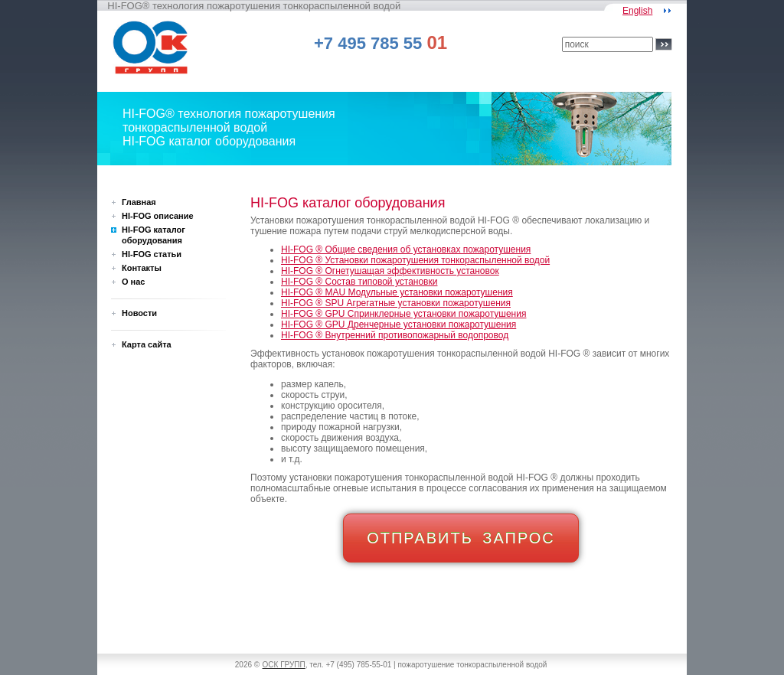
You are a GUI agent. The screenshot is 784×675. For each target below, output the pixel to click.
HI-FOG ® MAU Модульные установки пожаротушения (397, 292)
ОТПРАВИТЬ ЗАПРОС (461, 538)
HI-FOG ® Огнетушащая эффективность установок (390, 271)
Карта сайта (147, 344)
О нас (134, 282)
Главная (139, 202)
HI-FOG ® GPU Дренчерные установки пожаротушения (399, 324)
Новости (139, 313)
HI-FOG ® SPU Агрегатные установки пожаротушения (396, 303)
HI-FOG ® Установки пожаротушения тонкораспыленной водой (415, 260)
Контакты (142, 268)
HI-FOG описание (158, 216)
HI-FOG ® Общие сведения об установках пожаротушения (406, 249)
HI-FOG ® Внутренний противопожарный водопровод (395, 335)
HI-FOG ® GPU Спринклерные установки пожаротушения (403, 314)
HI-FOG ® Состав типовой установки (359, 282)
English (637, 11)
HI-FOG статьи (152, 254)
